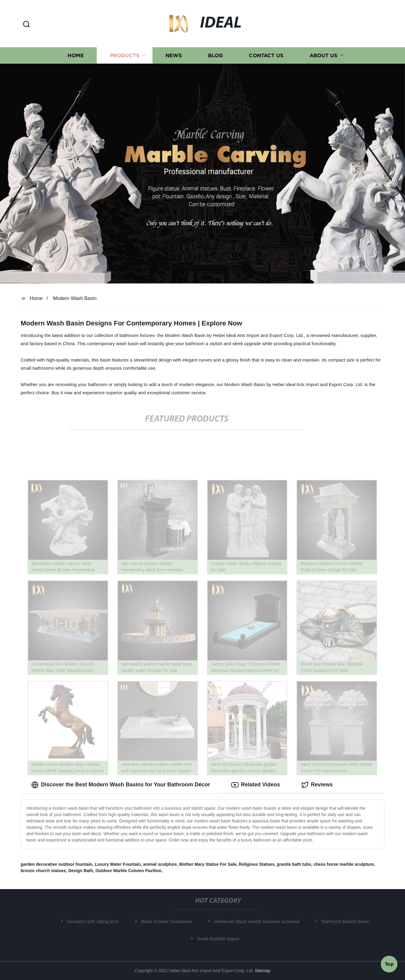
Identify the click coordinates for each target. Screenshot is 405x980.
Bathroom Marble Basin (348, 921)
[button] (26, 25)
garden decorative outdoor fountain (56, 864)
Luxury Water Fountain (118, 864)
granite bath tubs (294, 864)
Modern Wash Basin (75, 298)
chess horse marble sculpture (343, 864)
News (174, 55)
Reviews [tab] (317, 785)
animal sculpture (160, 864)
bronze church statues (43, 871)
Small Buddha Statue (220, 939)
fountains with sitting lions (95, 921)
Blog (215, 55)
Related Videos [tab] (256, 785)
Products (125, 55)
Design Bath (81, 871)
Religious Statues (257, 864)
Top (389, 964)
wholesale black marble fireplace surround (259, 921)
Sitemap (263, 971)
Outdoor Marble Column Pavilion (129, 871)
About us (323, 55)
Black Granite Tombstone (169, 921)
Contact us (266, 55)
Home (76, 55)
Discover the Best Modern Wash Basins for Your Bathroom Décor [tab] (121, 785)
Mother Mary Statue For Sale (208, 864)
